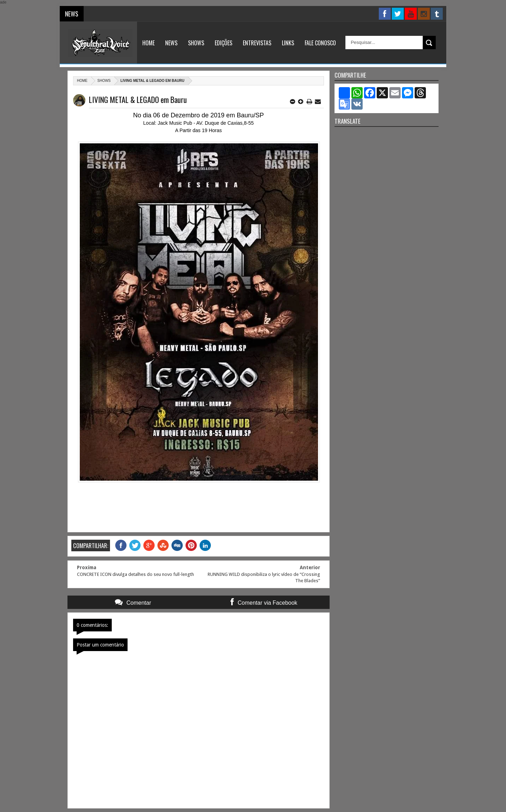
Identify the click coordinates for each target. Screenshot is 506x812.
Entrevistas (257, 43)
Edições (223, 43)
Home (148, 43)
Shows (196, 43)
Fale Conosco (320, 43)
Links (288, 43)
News (171, 43)
